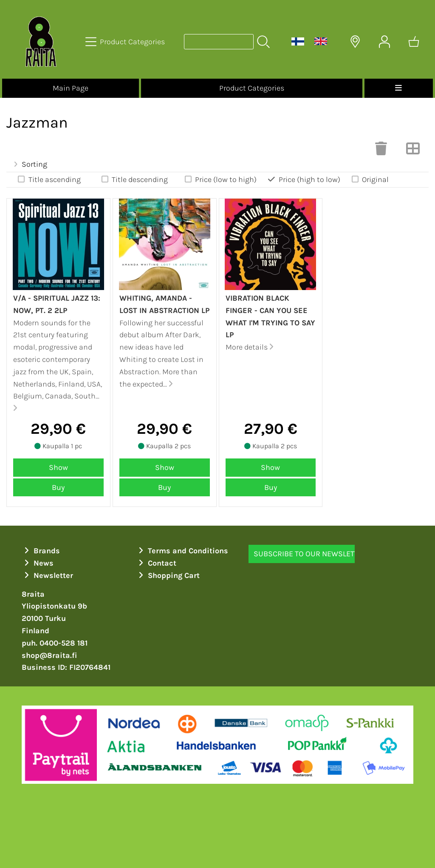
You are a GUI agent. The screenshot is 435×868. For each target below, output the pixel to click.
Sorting (29, 164)
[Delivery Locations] (355, 42)
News (38, 563)
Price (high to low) (304, 179)
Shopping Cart (168, 575)
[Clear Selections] (381, 151)
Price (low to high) (220, 179)
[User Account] (384, 42)
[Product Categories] (126, 42)
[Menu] (399, 88)
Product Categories (252, 88)
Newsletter (47, 575)
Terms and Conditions (182, 551)
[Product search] (219, 42)
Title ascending (49, 179)
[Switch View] (413, 151)
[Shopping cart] (414, 42)
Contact (156, 563)
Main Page (71, 88)
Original (370, 179)
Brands (41, 551)
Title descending (134, 179)
